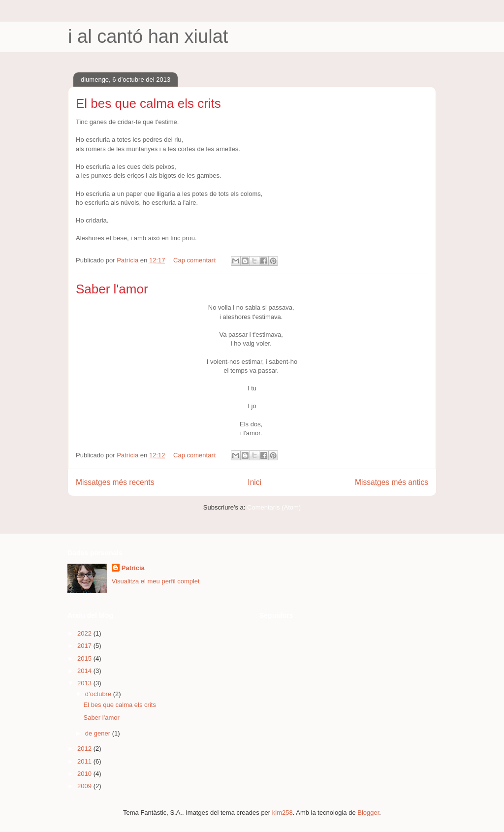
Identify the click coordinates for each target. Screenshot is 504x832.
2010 (85, 774)
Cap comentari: (196, 260)
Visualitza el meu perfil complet (156, 581)
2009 (85, 786)
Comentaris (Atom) (274, 507)
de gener (99, 733)
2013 (85, 683)
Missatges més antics (392, 482)
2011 (85, 761)
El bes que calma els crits (148, 103)
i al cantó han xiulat (148, 36)
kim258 (283, 813)
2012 (85, 749)
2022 (85, 633)
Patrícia (133, 568)
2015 (85, 658)
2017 (85, 646)
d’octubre (99, 694)
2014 (85, 671)
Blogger (368, 813)
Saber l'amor (112, 289)
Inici (254, 482)
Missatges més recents (115, 482)
